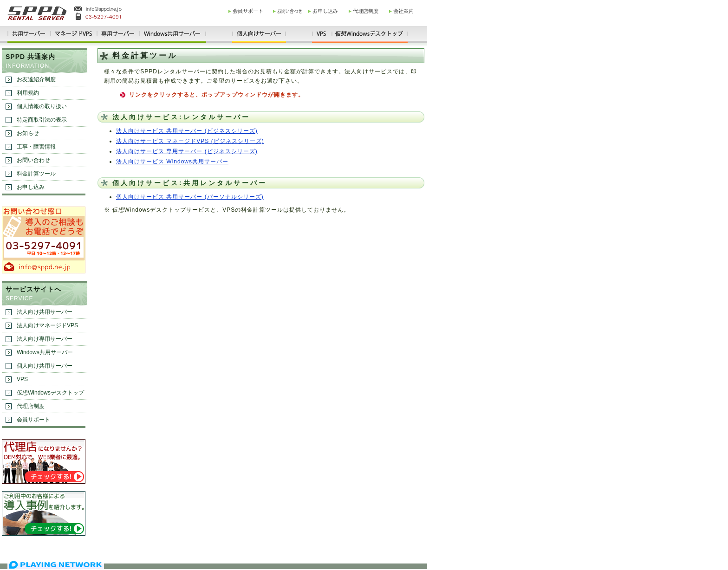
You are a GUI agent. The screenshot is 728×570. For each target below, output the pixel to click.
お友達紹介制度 (36, 79)
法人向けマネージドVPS (47, 325)
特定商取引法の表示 (42, 120)
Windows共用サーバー (45, 352)
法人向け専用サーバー (45, 339)
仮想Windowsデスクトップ (50, 393)
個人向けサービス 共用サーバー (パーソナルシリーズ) (190, 197)
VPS (22, 379)
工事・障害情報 (36, 147)
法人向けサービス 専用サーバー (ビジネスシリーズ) (187, 151)
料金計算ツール (36, 174)
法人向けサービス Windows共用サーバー (172, 162)
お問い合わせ (33, 160)
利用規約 (28, 93)
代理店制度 (31, 406)
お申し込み (31, 187)
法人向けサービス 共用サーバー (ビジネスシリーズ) (187, 131)
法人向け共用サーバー (45, 312)
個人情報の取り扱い (42, 106)
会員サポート (33, 420)
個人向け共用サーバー (45, 366)
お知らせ (28, 133)
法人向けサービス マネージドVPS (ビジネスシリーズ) (190, 141)
